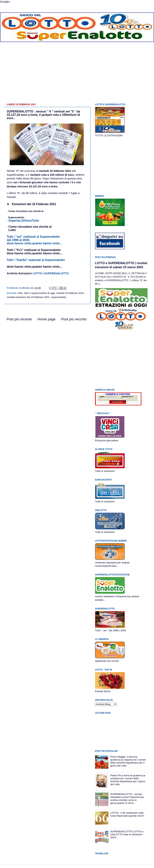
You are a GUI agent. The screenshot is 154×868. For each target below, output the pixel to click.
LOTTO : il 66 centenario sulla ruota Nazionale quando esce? (127, 814)
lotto (20, 293)
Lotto (12, 230)
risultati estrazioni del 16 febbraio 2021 (28, 297)
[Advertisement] (77, 73)
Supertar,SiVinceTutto (24, 221)
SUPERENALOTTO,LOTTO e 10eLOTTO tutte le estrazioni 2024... (127, 834)
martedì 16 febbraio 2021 (55, 171)
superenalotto (59, 297)
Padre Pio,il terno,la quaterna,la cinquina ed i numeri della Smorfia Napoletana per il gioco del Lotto (128, 780)
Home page (47, 319)
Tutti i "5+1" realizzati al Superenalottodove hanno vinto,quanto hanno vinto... (35, 252)
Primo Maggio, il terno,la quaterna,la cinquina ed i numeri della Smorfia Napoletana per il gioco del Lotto (128, 761)
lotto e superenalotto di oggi (39, 293)
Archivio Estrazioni (19, 273)
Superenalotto (16, 217)
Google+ (5, 2)
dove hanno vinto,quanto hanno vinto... (35, 267)
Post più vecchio (74, 319)
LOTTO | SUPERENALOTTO (51, 273)
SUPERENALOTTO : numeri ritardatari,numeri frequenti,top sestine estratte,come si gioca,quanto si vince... (127, 799)
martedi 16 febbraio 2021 (70, 293)
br (28, 204)
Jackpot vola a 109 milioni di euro (52, 175)
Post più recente (19, 319)
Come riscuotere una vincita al (26, 211)
